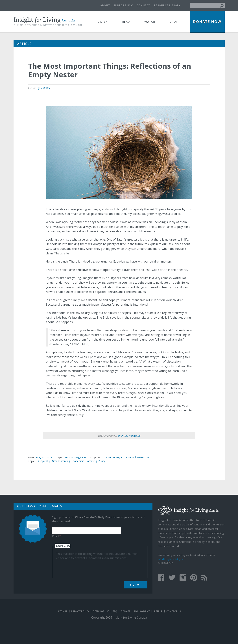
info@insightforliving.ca (171, 559)
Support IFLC (123, 5)
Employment (142, 611)
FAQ (115, 611)
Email (56, 536)
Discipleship (44, 461)
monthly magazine (129, 436)
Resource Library (167, 5)
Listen (103, 22)
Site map (62, 611)
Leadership (78, 461)
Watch (150, 22)
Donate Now (207, 22)
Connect (143, 5)
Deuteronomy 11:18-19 (117, 457)
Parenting (91, 461)
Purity (102, 461)
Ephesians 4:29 (141, 457)
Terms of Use (101, 611)
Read (126, 22)
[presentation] (83, 567)
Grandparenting (61, 461)
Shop (174, 22)
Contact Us (173, 611)
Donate (126, 611)
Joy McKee (44, 88)
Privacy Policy (80, 611)
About (105, 5)
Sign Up (135, 585)
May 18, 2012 (44, 457)
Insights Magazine (75, 457)
